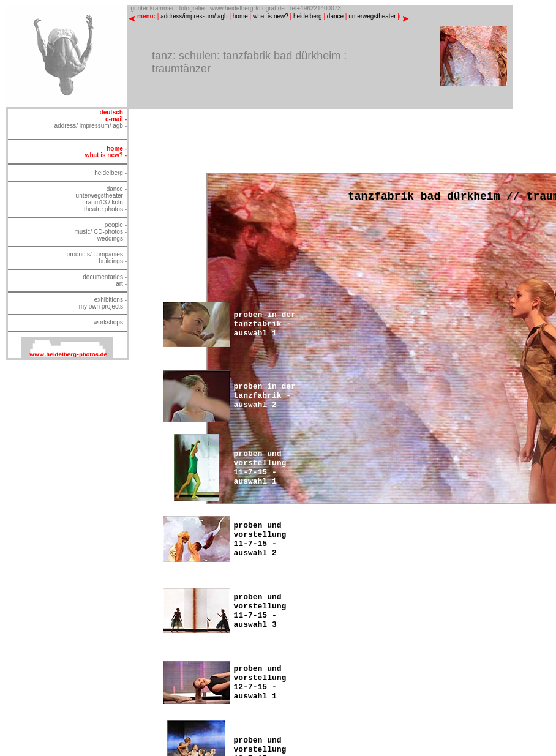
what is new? (271, 16)
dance (335, 16)
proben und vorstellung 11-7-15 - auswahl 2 (260, 539)
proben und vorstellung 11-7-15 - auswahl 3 (260, 611)
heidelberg (308, 16)
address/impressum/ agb (194, 16)
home (240, 16)
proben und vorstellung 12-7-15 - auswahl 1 (260, 683)
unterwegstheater (372, 16)
